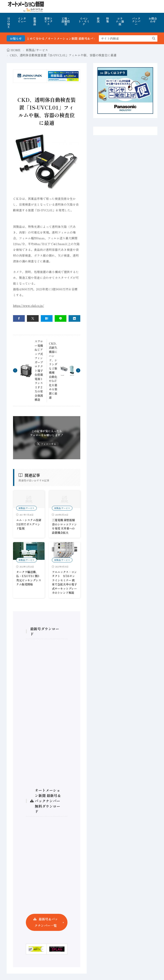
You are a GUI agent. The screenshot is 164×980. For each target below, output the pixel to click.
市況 (98, 20)
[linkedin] (74, 318)
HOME (9, 23)
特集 (108, 20)
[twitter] (33, 318)
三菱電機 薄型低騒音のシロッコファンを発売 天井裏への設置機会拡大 (64, 526)
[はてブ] (47, 318)
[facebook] (19, 318)
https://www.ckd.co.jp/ (29, 306)
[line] (61, 318)
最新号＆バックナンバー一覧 (46, 922)
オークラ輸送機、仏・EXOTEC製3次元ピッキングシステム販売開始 (29, 578)
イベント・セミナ (84, 21)
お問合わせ (153, 20)
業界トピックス (48, 21)
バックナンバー (136, 21)
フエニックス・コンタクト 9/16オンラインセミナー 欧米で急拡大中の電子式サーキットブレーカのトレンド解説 (64, 582)
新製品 (35, 21)
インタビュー (22, 20)
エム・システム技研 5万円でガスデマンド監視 (29, 524)
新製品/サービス (37, 50)
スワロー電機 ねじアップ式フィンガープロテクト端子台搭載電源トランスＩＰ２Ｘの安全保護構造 (39, 370)
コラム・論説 (120, 21)
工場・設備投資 (66, 21)
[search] (154, 38)
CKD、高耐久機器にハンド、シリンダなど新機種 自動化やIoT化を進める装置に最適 (54, 371)
